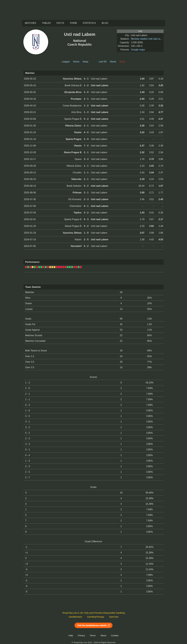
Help (71, 636)
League (66, 62)
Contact (115, 636)
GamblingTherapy (96, 617)
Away (86, 62)
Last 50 (103, 62)
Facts (60, 23)
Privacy (81, 636)
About (103, 636)
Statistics (89, 23)
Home (76, 62)
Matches (30, 23)
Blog (105, 23)
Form (73, 23)
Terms (93, 636)
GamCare (114, 617)
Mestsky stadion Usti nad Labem (148, 39)
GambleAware (75, 617)
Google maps (138, 50)
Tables (46, 23)
